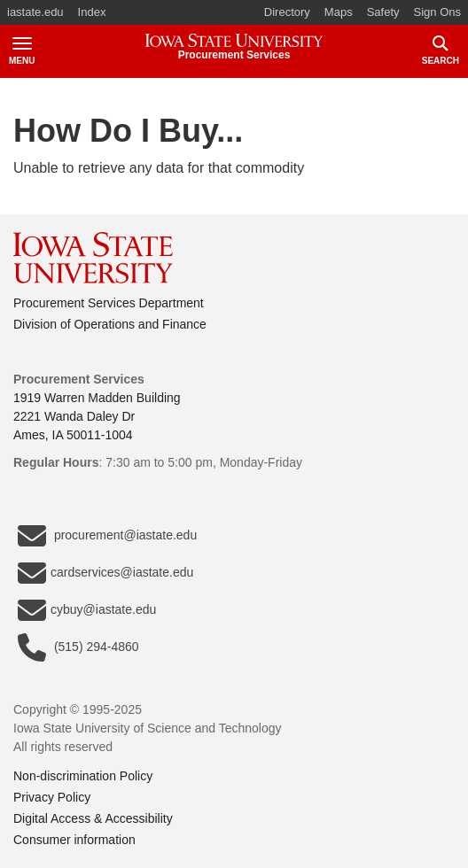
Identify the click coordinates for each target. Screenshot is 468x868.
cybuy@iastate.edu (87, 610)
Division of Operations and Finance (110, 324)
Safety (383, 12)
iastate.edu (35, 12)
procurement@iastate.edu (107, 536)
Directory (287, 12)
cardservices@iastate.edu (105, 573)
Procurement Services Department (109, 303)
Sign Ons (437, 12)
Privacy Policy (52, 797)
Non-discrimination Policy (83, 776)
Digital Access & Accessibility (93, 818)
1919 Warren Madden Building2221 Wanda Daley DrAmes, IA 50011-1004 (97, 416)
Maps (339, 12)
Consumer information (74, 840)
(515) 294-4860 (78, 647)
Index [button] (92, 12)
